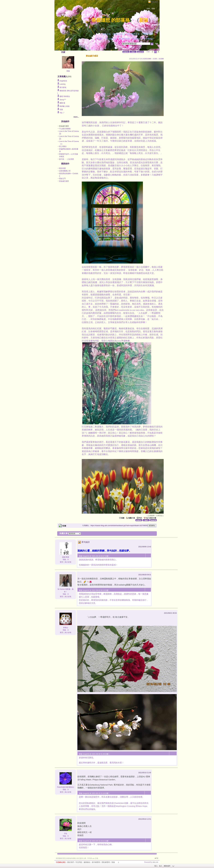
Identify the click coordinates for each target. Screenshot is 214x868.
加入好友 (107, 34)
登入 (156, 866)
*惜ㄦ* (62, 113)
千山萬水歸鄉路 (65, 129)
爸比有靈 (62, 168)
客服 (113, 862)
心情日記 (159, 516)
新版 (144, 20)
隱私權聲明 (106, 862)
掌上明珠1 (63, 146)
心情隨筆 (151, 516)
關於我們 (71, 862)
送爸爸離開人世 (65, 171)
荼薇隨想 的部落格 (111, 20)
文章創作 (112, 39)
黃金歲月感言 (64, 181)
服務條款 (87, 862)
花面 (61, 110)
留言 (62, 562)
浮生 (66, 834)
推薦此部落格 (119, 34)
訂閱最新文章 (147, 34)
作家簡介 (150, 39)
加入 (161, 866)
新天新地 (63, 87)
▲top (156, 858)
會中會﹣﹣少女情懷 (66, 159)
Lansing (63, 84)
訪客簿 (138, 39)
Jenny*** (63, 100)
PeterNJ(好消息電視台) (66, 787)
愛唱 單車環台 (65, 96)
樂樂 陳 (62, 103)
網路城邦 (155, 2)
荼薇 (68, 71)
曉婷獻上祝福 (65, 106)
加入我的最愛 (133, 34)
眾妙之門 (62, 179)
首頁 (101, 39)
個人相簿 (125, 39)
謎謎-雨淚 (66, 557)
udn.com (155, 862)
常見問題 (79, 862)
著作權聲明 (96, 862)
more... (76, 117)
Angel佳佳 (63, 81)
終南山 (66, 628)
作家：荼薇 (151, 9)
